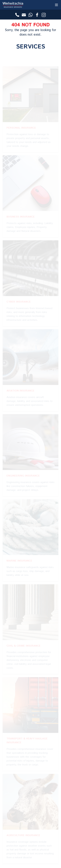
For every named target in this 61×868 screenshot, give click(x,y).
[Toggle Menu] (56, 5)
